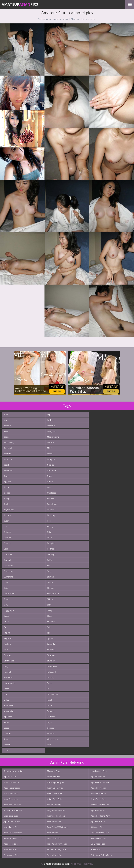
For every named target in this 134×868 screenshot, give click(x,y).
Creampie (8, 566)
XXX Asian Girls (97, 827)
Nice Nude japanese (13, 810)
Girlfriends (9, 661)
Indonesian (9, 705)
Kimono (7, 733)
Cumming (8, 571)
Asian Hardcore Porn (100, 816)
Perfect (51, 510)
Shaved (51, 577)
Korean (7, 745)
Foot (6, 649)
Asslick (7, 431)
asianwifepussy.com (56, 849)
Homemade (9, 683)
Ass (5, 420)
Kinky (6, 739)
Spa (49, 633)
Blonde (7, 493)
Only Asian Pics (98, 844)
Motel (50, 454)
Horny (7, 689)
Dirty (6, 605)
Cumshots (8, 577)
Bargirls (7, 454)
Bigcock (7, 482)
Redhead (51, 549)
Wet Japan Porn (11, 793)
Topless (51, 711)
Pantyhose (52, 504)
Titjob (50, 700)
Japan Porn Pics (54, 838)
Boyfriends (9, 510)
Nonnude (51, 470)
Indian (7, 700)
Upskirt (50, 728)
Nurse (50, 482)
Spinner (51, 638)
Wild (49, 745)
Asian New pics (11, 799)
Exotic (6, 616)
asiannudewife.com (13, 838)
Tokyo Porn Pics (55, 855)
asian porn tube (11, 816)
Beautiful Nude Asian (13, 771)
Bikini (6, 487)
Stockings (51, 649)
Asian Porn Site (11, 844)
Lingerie (51, 426)
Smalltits (51, 621)
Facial (6, 621)
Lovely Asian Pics (99, 771)
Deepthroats (10, 594)
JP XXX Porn (96, 849)
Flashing (7, 644)
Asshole (7, 426)
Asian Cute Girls (54, 799)
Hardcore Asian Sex (100, 805)
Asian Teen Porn (98, 799)
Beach (7, 465)
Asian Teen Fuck (55, 793)
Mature (51, 442)
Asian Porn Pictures (13, 833)
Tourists (51, 717)
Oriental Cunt (53, 777)
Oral (49, 487)
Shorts (50, 582)
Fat (5, 627)
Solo (49, 627)
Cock (6, 549)
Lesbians (51, 420)
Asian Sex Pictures (12, 805)
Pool (49, 521)
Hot (5, 694)
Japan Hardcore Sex (100, 782)
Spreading (52, 644)
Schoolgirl (52, 554)
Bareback (8, 448)
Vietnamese (53, 739)
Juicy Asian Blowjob (56, 810)
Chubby (7, 538)
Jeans (6, 722)
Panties (51, 498)
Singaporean (53, 594)
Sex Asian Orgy (54, 805)
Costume (8, 554)
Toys (49, 722)
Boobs (7, 504)
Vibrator (51, 733)
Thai (49, 689)
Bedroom (8, 470)
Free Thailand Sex (12, 782)
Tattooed (51, 672)
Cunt (6, 582)
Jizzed (6, 728)
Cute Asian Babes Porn (101, 855)
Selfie (50, 560)
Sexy (49, 571)
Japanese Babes (98, 810)
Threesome (53, 694)
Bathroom (8, 459)
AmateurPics (20, 4)
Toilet (50, 705)
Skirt (49, 605)
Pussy (50, 538)
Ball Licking (9, 442)
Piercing (51, 515)
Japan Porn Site (98, 777)
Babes (6, 437)
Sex (49, 566)
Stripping (51, 655)
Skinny (50, 599)
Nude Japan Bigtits (55, 782)
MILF (49, 448)
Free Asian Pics (54, 821)
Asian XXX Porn (10, 849)
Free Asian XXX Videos (57, 827)
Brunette (8, 515)
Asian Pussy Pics (98, 788)
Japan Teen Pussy (12, 821)
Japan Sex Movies (55, 788)
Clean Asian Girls (11, 855)
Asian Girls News (98, 838)
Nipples (51, 465)
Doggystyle (9, 610)
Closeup (7, 543)
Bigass (6, 476)
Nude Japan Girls (11, 827)
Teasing (51, 677)
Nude (50, 476)
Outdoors (52, 493)
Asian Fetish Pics (98, 793)
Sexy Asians (52, 833)
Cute (6, 588)
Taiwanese (52, 666)
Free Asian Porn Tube (57, 844)
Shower (51, 588)
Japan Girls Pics (98, 821)
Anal (6, 414)
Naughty (51, 459)
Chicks (7, 526)
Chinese (7, 532)
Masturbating (53, 437)
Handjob (8, 672)
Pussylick (51, 543)
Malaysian (52, 431)
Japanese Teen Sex (56, 816)
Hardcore (8, 677)
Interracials (9, 711)
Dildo (6, 599)
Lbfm (6, 750)
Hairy (6, 666)
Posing (50, 526)
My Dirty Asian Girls (100, 833)
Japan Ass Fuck (10, 777)
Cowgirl (7, 560)
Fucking (7, 655)
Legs (49, 414)
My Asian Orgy (54, 771)
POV (49, 532)
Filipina (7, 633)
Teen (50, 683)
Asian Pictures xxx (12, 788)
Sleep (50, 610)
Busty (6, 521)
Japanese (8, 717)
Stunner (51, 661)
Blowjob (7, 498)
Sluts (49, 616)
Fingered (8, 638)
